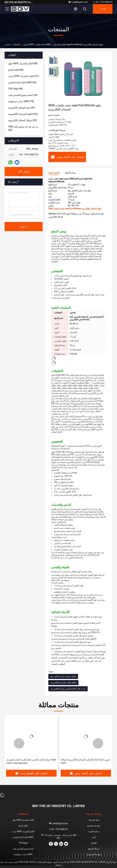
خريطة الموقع (94, 849)
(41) (22, 108)
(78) (21, 101)
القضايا (94, 843)
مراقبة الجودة (94, 831)
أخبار (94, 837)
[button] (19, 743)
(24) (23, 128)
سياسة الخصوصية (94, 854)
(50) (22, 82)
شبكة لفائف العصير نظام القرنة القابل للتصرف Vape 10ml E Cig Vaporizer (31, 761)
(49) (23, 63)
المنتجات (16, 44)
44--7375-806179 (103, 2)
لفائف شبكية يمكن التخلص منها (63, 676)
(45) (15, 89)
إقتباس (103, 9)
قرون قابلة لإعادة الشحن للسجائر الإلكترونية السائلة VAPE (85, 761)
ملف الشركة (94, 820)
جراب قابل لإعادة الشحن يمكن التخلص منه (68, 689)
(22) (23, 114)
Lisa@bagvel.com (78, 2)
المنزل (26, 44)
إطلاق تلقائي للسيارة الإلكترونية (63, 683)
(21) (23, 76)
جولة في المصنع (94, 826)
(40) (16, 70)
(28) (22, 120)
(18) (23, 95)
